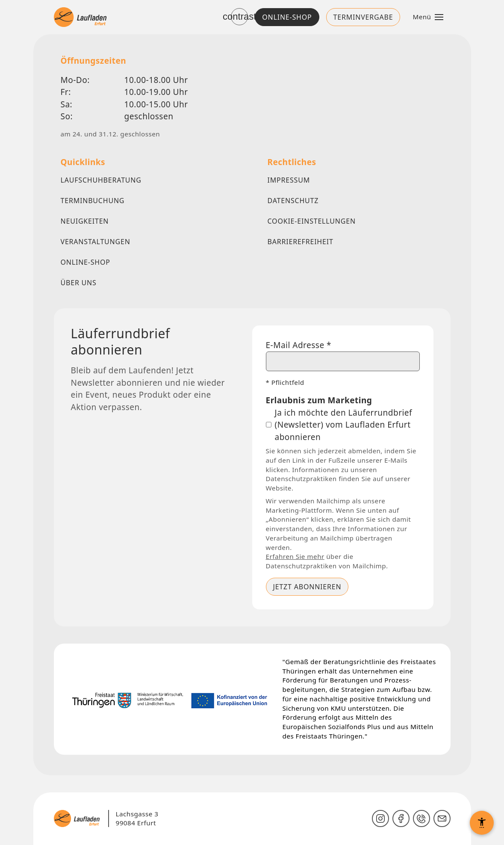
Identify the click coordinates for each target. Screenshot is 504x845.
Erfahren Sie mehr (295, 556)
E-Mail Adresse (299, 345)
